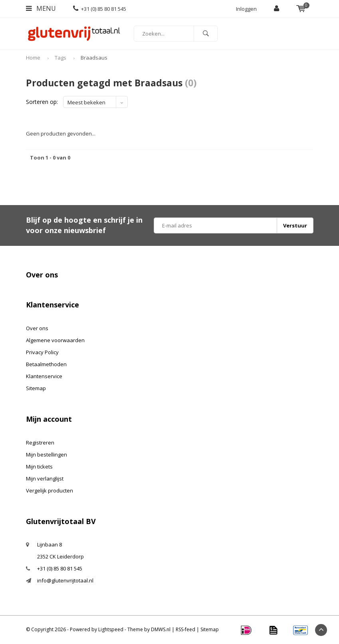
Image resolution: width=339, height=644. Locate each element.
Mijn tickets (39, 467)
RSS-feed (185, 629)
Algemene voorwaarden (55, 340)
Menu (41, 8)
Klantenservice (44, 376)
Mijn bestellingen (47, 455)
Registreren (40, 443)
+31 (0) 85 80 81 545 (100, 9)
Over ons (37, 328)
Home (33, 58)
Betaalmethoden (46, 364)
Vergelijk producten (50, 490)
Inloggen (246, 9)
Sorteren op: (42, 102)
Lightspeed (111, 629)
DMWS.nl (161, 629)
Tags (60, 58)
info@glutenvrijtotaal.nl (65, 580)
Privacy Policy (42, 352)
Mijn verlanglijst (45, 479)
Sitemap (36, 388)
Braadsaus (94, 58)
